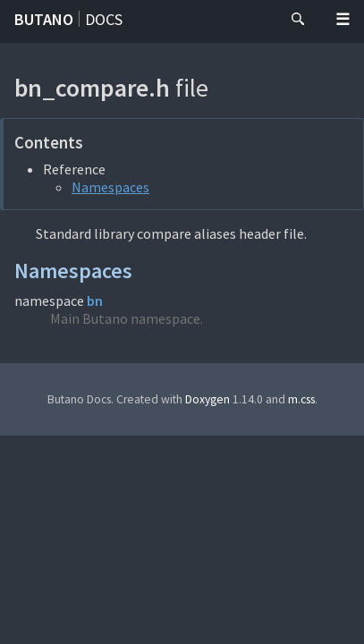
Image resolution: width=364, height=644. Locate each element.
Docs (104, 19)
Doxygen (207, 399)
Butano (44, 19)
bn (95, 301)
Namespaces (110, 187)
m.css (301, 399)
